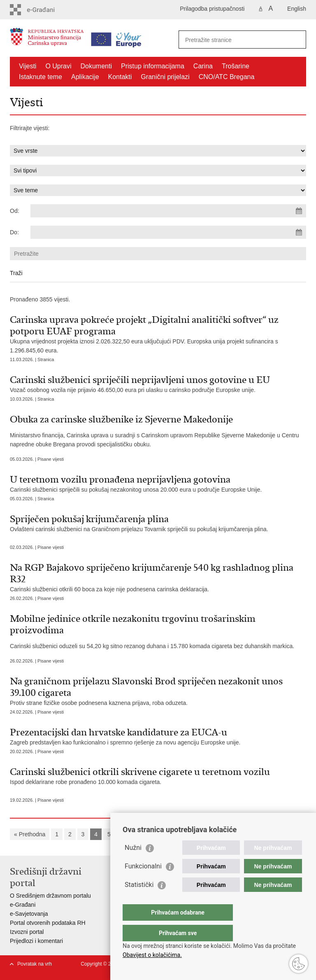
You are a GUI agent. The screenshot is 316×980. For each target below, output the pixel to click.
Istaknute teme (41, 77)
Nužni (133, 864)
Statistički (139, 901)
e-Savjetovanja (29, 914)
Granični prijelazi (165, 77)
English (297, 9)
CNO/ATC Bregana (227, 77)
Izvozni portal (27, 932)
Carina (203, 66)
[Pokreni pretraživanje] (297, 40)
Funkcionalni (143, 883)
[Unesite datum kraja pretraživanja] (168, 232)
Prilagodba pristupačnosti (212, 9)
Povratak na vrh (35, 964)
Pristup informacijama (153, 66)
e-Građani (23, 905)
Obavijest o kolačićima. (152, 955)
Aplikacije (85, 77)
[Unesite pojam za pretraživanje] (234, 40)
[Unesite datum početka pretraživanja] (168, 211)
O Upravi (58, 66)
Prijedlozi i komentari (36, 941)
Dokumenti (96, 66)
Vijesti (28, 66)
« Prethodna (30, 834)
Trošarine (236, 66)
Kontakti (120, 77)
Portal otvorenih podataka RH (48, 923)
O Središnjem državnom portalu (50, 896)
